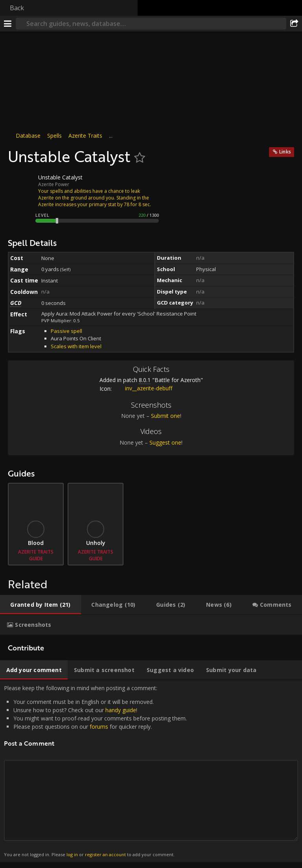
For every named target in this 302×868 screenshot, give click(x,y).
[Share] (294, 24)
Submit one (166, 416)
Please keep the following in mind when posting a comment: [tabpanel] (151, 771)
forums (99, 727)
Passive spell (66, 331)
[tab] (41, 605)
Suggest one (165, 442)
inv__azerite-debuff (143, 388)
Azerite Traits (85, 136)
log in (72, 854)
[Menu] (8, 24)
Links (285, 152)
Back (17, 8)
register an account (105, 854)
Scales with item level (76, 346)
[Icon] (21, 183)
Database (28, 136)
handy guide (121, 710)
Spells (54, 136)
